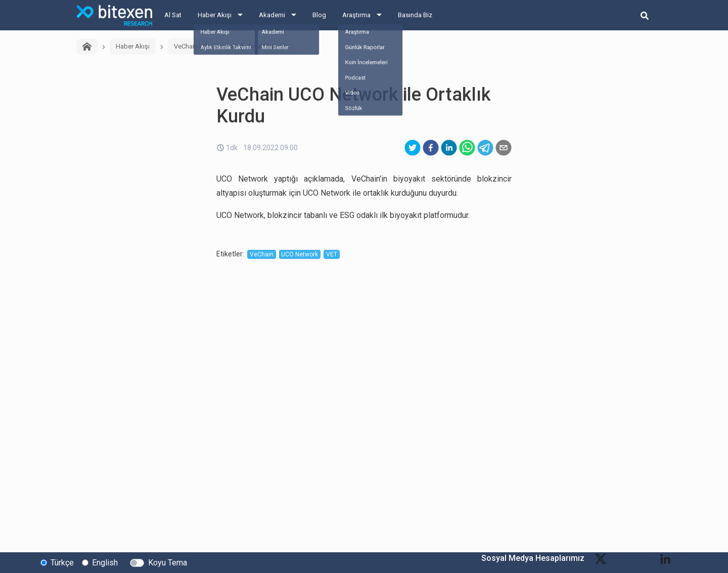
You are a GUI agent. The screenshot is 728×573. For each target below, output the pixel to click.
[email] (504, 148)
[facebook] (431, 148)
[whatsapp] (467, 148)
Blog (319, 15)
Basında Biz (415, 15)
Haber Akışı (215, 15)
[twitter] (413, 148)
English (105, 562)
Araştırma (356, 15)
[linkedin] (449, 148)
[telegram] (485, 148)
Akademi (272, 15)
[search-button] (645, 15)
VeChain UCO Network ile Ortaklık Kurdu (232, 46)
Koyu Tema (168, 562)
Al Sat (173, 15)
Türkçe (62, 562)
